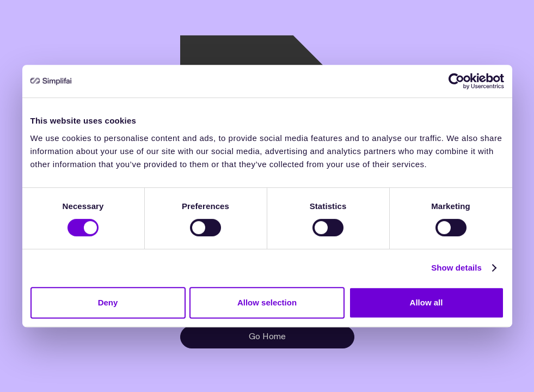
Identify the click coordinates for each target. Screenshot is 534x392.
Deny (108, 302)
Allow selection (267, 302)
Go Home (267, 337)
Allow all (426, 302)
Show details (456, 268)
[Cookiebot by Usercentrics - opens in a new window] (456, 81)
